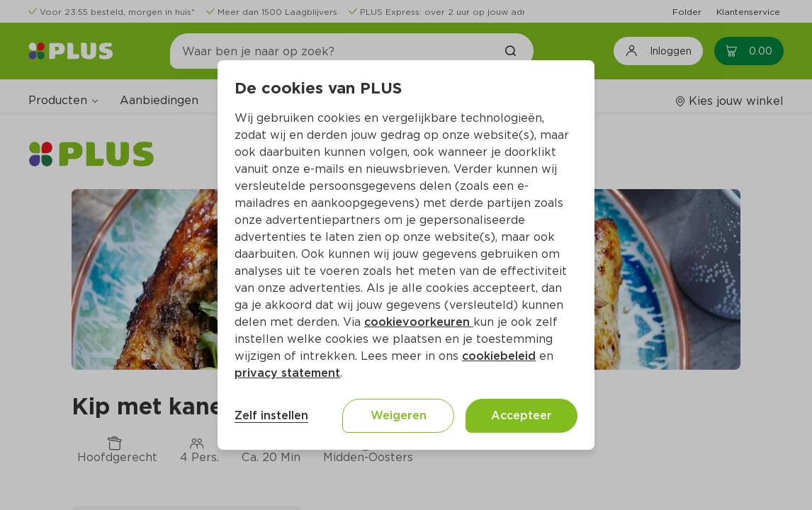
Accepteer (521, 415)
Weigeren (399, 415)
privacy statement (287, 373)
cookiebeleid (499, 356)
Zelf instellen (271, 415)
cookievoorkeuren (419, 322)
